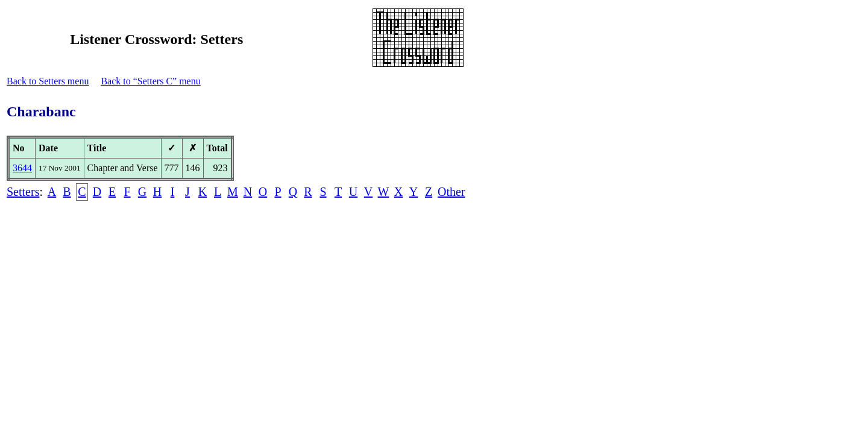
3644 (22, 168)
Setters (23, 192)
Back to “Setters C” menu (150, 81)
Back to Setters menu (48, 81)
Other (451, 192)
